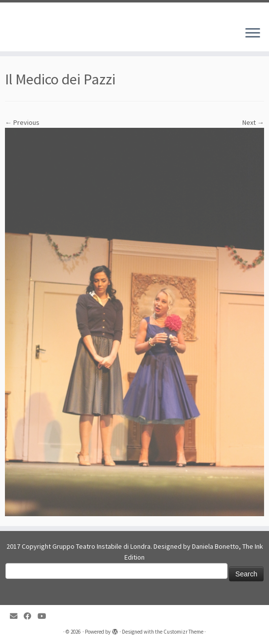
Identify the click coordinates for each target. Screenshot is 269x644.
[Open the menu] (253, 34)
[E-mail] (17, 616)
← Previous (22, 122)
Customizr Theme (183, 632)
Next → (253, 122)
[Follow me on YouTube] (45, 616)
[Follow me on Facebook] (31, 616)
